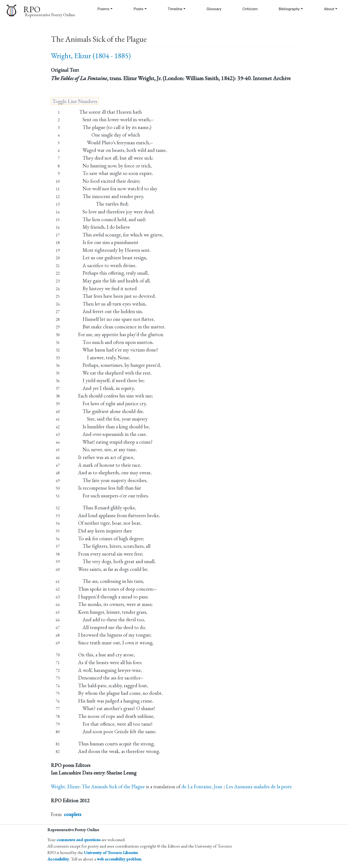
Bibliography (289, 9)
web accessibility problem (119, 859)
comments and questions (79, 840)
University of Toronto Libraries (111, 853)
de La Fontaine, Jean (203, 787)
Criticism (250, 9)
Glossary (214, 9)
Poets (138, 9)
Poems (103, 9)
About (329, 9)
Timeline (175, 9)
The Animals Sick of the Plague (113, 787)
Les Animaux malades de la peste (259, 787)
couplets (73, 814)
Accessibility (58, 859)
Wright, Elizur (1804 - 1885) (91, 56)
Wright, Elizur (65, 787)
